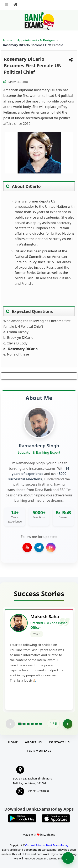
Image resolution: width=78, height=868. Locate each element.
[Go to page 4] (32, 724)
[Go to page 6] (41, 724)
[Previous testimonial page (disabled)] (10, 724)
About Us (33, 742)
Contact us (59, 742)
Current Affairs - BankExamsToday (47, 845)
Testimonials (39, 751)
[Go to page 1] (20, 724)
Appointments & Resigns (36, 40)
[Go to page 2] (24, 724)
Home (8, 40)
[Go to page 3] (28, 724)
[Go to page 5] (36, 724)
